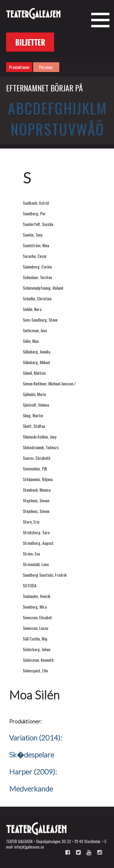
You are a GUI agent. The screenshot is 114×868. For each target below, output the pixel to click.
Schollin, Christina (37, 298)
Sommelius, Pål (35, 468)
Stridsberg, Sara (36, 532)
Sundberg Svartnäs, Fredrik (45, 575)
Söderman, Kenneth (38, 660)
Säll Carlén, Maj (35, 639)
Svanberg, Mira (35, 607)
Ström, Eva (31, 554)
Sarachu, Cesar (35, 256)
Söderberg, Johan (36, 649)
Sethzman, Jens (35, 330)
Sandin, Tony (33, 235)
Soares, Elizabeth (36, 458)
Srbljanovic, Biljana (38, 479)
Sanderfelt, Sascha (38, 224)
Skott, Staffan (34, 426)
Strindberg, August (38, 543)
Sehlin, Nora (32, 309)
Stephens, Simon (36, 500)
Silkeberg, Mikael (36, 362)
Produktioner (19, 67)
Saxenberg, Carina (37, 267)
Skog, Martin (33, 415)
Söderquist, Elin (35, 670)
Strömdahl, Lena (36, 564)
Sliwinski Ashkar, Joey (40, 437)
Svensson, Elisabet (37, 617)
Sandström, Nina (36, 245)
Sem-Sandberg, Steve (40, 320)
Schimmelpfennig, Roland (43, 288)
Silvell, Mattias (34, 373)
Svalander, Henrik (36, 596)
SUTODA (30, 585)
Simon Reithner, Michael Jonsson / (49, 383)
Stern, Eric (31, 522)
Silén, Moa (31, 341)
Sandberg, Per (34, 213)
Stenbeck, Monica (37, 490)
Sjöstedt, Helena (36, 405)
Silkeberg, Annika (36, 352)
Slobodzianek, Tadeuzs (41, 447)
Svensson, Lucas (36, 628)
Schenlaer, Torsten (37, 277)
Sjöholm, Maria (34, 394)
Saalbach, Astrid (36, 203)
